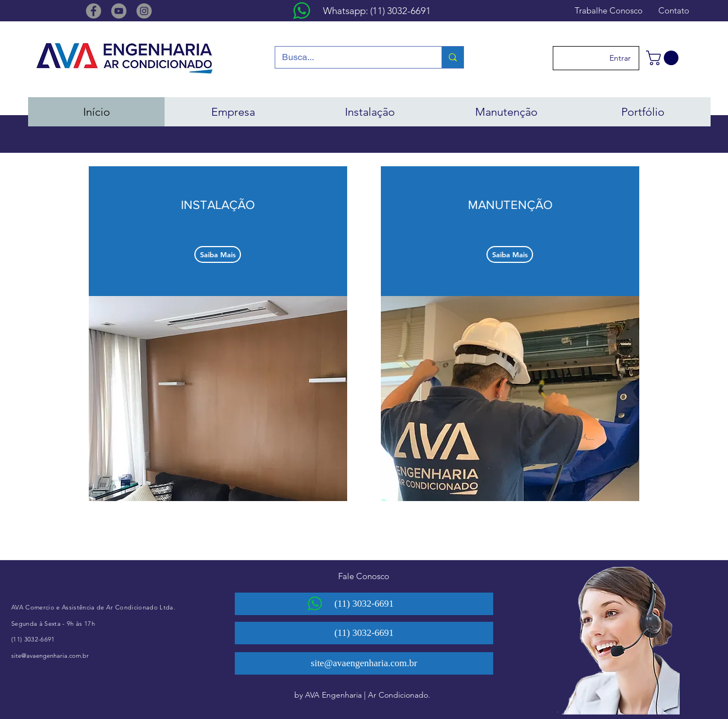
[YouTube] (119, 11)
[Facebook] (94, 11)
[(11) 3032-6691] (364, 604)
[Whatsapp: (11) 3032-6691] (377, 11)
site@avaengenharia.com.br (50, 656)
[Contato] (674, 10)
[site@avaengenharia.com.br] (364, 663)
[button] (664, 58)
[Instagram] (144, 11)
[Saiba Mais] (218, 254)
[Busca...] (350, 57)
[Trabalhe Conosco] (608, 10)
